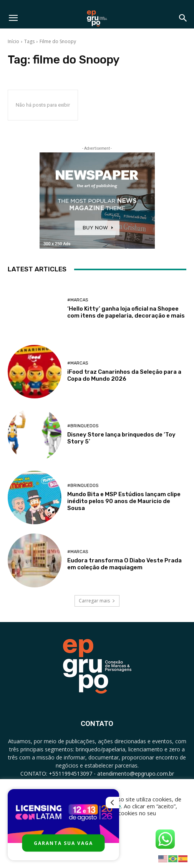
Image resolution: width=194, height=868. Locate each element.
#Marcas (78, 300)
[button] (13, 18)
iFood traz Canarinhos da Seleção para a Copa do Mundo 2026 (124, 375)
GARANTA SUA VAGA (63, 843)
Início (13, 41)
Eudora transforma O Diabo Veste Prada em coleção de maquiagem (124, 564)
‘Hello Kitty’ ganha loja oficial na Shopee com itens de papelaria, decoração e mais (126, 312)
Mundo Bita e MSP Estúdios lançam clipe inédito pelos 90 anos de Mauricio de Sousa (124, 501)
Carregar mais (97, 601)
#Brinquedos (83, 426)
